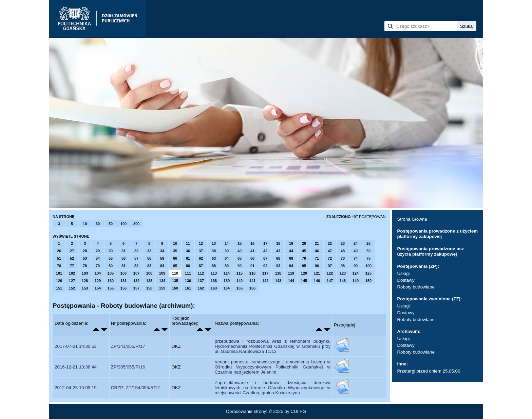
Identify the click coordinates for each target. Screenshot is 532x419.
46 (317, 251)
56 (123, 258)
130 (111, 281)
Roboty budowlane (416, 287)
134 (162, 281)
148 (343, 281)
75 (368, 258)
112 (201, 273)
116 (252, 273)
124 (356, 273)
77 (72, 266)
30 (98, 224)
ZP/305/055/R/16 (128, 367)
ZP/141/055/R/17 (128, 346)
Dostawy (406, 280)
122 (330, 273)
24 (356, 243)
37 (201, 251)
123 (343, 273)
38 (214, 251)
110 (175, 273)
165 (240, 288)
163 (214, 288)
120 (304, 273)
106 (123, 273)
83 (149, 266)
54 (98, 258)
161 (188, 288)
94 (291, 266)
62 (201, 258)
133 (149, 281)
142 (265, 281)
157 (136, 288)
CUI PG (298, 411)
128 (85, 281)
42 (265, 251)
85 (175, 266)
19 (291, 243)
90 (240, 266)
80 (111, 266)
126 (59, 281)
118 (278, 273)
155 (111, 288)
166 (252, 288)
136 (188, 281)
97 (330, 266)
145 (304, 281)
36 (188, 251)
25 (368, 243)
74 (356, 258)
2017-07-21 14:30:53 (76, 346)
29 (98, 251)
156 (123, 288)
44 (291, 251)
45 (304, 251)
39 (227, 251)
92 (265, 266)
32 (136, 251)
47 (330, 251)
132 (136, 281)
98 (343, 266)
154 (98, 288)
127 (72, 281)
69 (291, 258)
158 (149, 288)
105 (111, 273)
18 (278, 243)
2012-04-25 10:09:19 (76, 388)
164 (227, 288)
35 (175, 251)
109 (162, 273)
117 (265, 273)
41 (252, 251)
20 (304, 243)
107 (136, 273)
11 (188, 243)
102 (72, 273)
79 (98, 266)
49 (356, 251)
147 (330, 281)
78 (85, 266)
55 (111, 258)
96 (317, 266)
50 (111, 224)
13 (214, 243)
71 (317, 258)
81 (123, 266)
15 (240, 243)
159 (162, 288)
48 (343, 251)
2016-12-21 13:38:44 (76, 367)
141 (252, 281)
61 (188, 258)
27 (72, 251)
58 (149, 258)
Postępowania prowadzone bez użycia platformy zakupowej (430, 251)
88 (214, 266)
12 (201, 243)
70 (304, 258)
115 (240, 273)
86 (188, 266)
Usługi (403, 273)
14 (227, 243)
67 (265, 258)
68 (278, 258)
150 (368, 281)
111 (188, 273)
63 (214, 258)
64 (227, 258)
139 (227, 281)
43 (278, 251)
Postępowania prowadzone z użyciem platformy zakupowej (437, 234)
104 (98, 273)
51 (59, 258)
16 (252, 243)
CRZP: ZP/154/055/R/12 (135, 388)
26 (59, 251)
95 (304, 266)
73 (343, 258)
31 (123, 251)
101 (59, 273)
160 (175, 288)
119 (291, 273)
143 (278, 281)
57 (136, 258)
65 (240, 258)
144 (291, 281)
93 (278, 266)
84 (162, 266)
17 (265, 243)
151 (59, 288)
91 (252, 266)
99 (356, 266)
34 (162, 251)
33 (149, 251)
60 (175, 258)
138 (214, 281)
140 (240, 281)
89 (227, 266)
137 (201, 281)
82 (136, 266)
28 (85, 251)
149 (356, 281)
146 (317, 281)
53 (85, 258)
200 (136, 224)
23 (343, 243)
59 (162, 258)
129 (98, 281)
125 (368, 273)
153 (85, 288)
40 (240, 251)
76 (59, 266)
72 (330, 258)
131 (123, 281)
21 (317, 243)
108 (149, 273)
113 (214, 273)
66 (252, 258)
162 (201, 288)
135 (175, 281)
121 (317, 273)
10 (85, 224)
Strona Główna (412, 219)
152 (72, 288)
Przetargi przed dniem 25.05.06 (429, 371)
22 (330, 243)
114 (227, 273)
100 (123, 224)
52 (72, 258)
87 (201, 266)
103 (85, 273)
